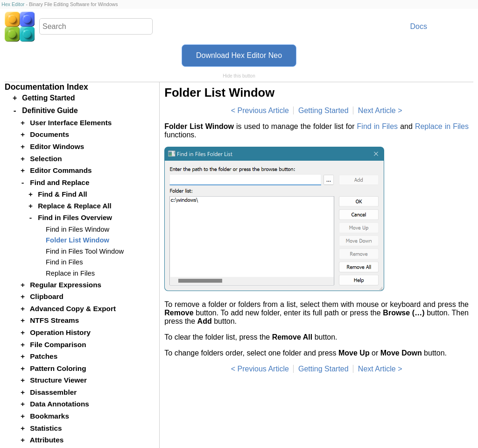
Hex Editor (13, 4)
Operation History (60, 332)
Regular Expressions (66, 285)
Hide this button (239, 76)
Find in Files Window (77, 229)
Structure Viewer (58, 380)
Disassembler (53, 392)
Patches (44, 356)
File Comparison (58, 345)
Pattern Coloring (58, 368)
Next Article (377, 110)
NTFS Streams (54, 320)
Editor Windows (57, 146)
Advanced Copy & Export (73, 309)
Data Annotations (60, 404)
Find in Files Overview (75, 217)
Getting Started (323, 110)
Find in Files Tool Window (85, 251)
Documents (49, 134)
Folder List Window (77, 240)
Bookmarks (49, 416)
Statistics (46, 428)
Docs (419, 26)
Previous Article (263, 110)
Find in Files (378, 126)
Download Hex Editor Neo (239, 55)
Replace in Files (442, 126)
